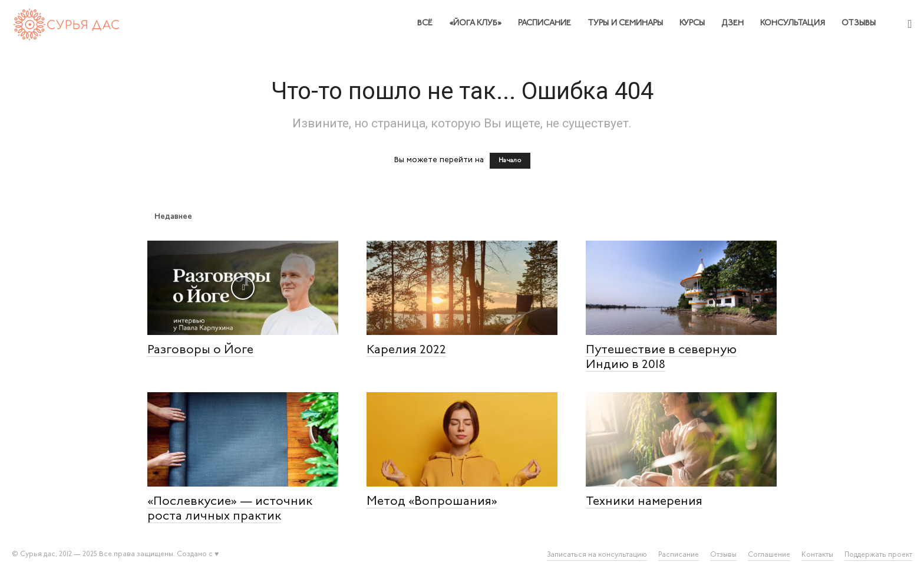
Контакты (817, 555)
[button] (910, 24)
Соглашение (769, 555)
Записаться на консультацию (597, 555)
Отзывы (859, 23)
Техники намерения (644, 502)
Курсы (692, 23)
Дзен (732, 23)
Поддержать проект (878, 555)
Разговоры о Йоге (200, 350)
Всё (425, 23)
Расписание (544, 23)
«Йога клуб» (475, 23)
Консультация (793, 23)
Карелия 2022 (406, 350)
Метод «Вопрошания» (432, 502)
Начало (510, 161)
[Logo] (67, 23)
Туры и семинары (625, 23)
